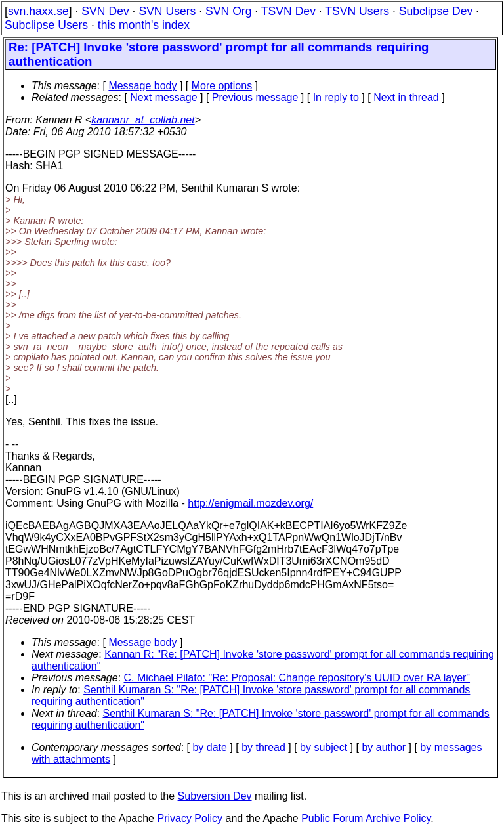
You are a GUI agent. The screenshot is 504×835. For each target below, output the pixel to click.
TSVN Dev (288, 11)
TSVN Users (357, 11)
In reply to (336, 97)
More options (222, 86)
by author (384, 747)
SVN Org (228, 11)
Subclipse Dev (436, 11)
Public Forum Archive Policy (366, 818)
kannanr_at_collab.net (143, 120)
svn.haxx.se (38, 11)
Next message (163, 97)
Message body (142, 86)
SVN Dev (105, 11)
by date (209, 747)
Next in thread (406, 97)
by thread (263, 747)
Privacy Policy (190, 818)
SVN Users (167, 11)
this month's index (144, 25)
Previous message (255, 97)
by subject (324, 747)
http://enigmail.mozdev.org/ (250, 503)
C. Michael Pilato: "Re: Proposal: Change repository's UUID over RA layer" (297, 678)
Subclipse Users (46, 25)
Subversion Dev (215, 796)
